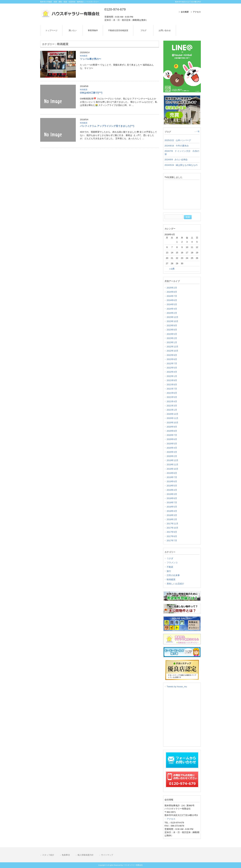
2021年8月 (172, 385)
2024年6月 (172, 300)
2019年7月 (172, 477)
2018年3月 (172, 515)
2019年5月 (172, 486)
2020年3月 (172, 452)
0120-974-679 (115, 9)
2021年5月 (172, 397)
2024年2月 (172, 313)
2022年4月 (172, 372)
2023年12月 (172, 317)
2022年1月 (172, 376)
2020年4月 (172, 448)
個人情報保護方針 (86, 855)
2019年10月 (172, 469)
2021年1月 (172, 410)
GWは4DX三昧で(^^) (91, 93)
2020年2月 (172, 456)
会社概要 (185, 12)
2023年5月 (172, 334)
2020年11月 (172, 418)
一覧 (198, 131)
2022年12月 (172, 347)
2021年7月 (172, 389)
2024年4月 (172, 309)
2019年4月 (172, 490)
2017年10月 (172, 528)
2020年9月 (172, 427)
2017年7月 (172, 540)
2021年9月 (172, 380)
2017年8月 (172, 536)
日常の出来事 (173, 575)
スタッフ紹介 (48, 855)
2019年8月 (172, 473)
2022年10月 (172, 351)
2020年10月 (172, 423)
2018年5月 (172, 507)
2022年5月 (172, 368)
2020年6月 (172, 439)
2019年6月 (172, 481)
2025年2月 (172, 288)
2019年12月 (172, 460)
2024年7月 (172, 296)
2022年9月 (172, 355)
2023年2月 (172, 338)
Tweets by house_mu (177, 687)
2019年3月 (172, 494)
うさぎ (170, 558)
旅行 (169, 571)
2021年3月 (172, 406)
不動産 (170, 567)
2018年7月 (172, 503)
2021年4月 (172, 401)
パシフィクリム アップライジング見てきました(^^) (107, 126)
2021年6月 (172, 393)
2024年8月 (172, 292)
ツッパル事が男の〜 (91, 59)
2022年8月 (172, 359)
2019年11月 (172, 465)
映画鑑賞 (84, 56)
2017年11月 (172, 524)
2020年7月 (172, 435)
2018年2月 (172, 519)
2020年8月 (172, 431)
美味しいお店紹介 (175, 584)
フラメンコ (172, 563)
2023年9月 (172, 325)
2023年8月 (172, 330)
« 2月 (172, 269)
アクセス (197, 12)
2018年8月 (172, 498)
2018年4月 (172, 511)
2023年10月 (172, 321)
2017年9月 (172, 532)
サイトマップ (107, 855)
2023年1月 (172, 342)
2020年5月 (172, 444)
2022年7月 (172, 363)
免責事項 (66, 855)
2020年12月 (172, 414)
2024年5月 (172, 304)
